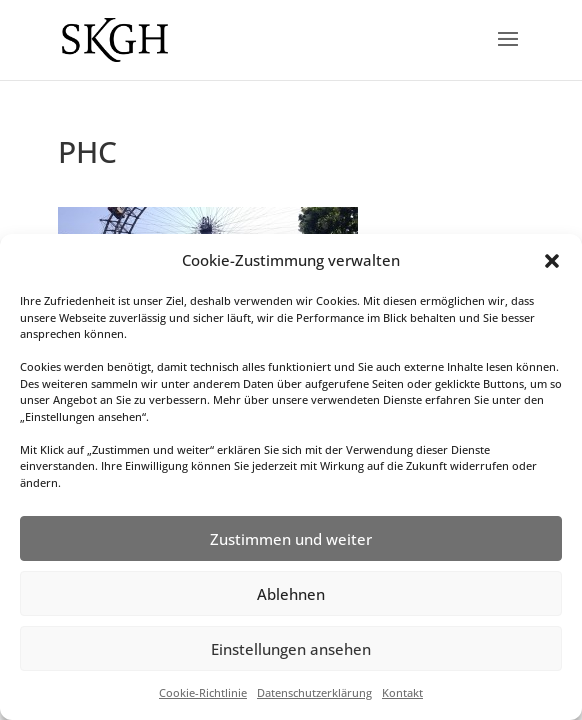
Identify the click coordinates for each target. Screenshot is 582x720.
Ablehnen (291, 594)
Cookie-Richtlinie (203, 692)
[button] (552, 261)
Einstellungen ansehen (291, 649)
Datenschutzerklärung (314, 692)
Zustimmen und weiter (291, 539)
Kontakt (402, 692)
